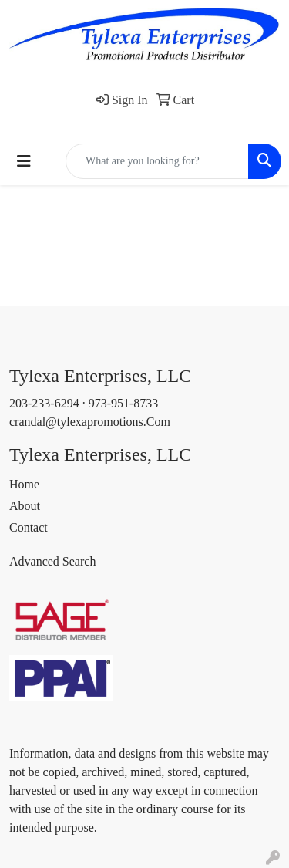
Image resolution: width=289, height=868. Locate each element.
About (25, 506)
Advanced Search (52, 561)
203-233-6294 (44, 403)
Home (24, 484)
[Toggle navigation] (24, 161)
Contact (29, 527)
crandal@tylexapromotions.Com (90, 422)
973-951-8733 (124, 403)
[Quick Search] (157, 161)
